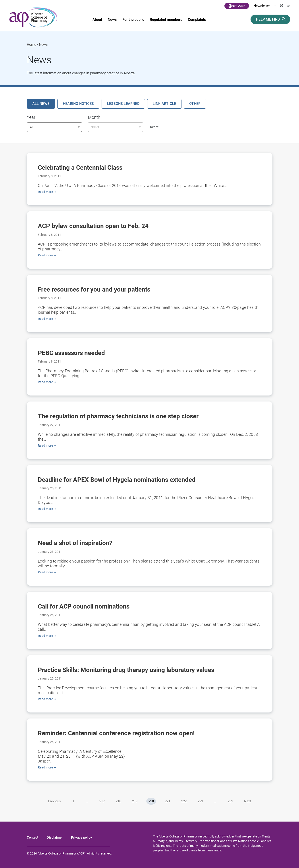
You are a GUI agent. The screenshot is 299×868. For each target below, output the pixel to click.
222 (184, 801)
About (97, 20)
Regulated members (166, 20)
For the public (133, 20)
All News (41, 104)
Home (31, 45)
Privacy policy (82, 837)
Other (195, 104)
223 (200, 801)
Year (31, 117)
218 (118, 801)
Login (237, 6)
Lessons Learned (123, 104)
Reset (154, 127)
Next (248, 801)
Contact (33, 837)
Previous (54, 801)
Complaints (197, 20)
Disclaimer (55, 837)
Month (94, 117)
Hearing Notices (78, 104)
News (112, 20)
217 (102, 801)
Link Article (164, 104)
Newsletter (262, 6)
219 (135, 801)
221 (168, 801)
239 (230, 801)
